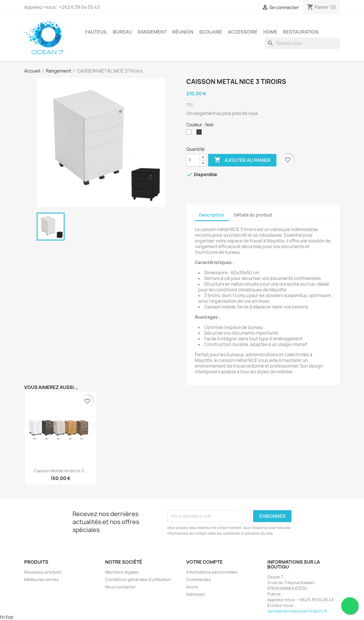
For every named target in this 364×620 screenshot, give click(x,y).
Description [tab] (212, 215)
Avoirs (192, 587)
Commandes (199, 579)
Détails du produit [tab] (253, 215)
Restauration (301, 32)
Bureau (122, 32)
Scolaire (211, 32)
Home (270, 32)
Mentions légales (122, 572)
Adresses (196, 594)
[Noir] (200, 133)
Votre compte (204, 562)
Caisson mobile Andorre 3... (60, 471)
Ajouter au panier (242, 160)
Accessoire (243, 32)
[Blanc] (190, 133)
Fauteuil (96, 32)
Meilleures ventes (42, 579)
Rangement (152, 32)
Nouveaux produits (43, 572)
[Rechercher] (302, 43)
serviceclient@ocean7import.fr (297, 611)
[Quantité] (193, 160)
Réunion (183, 32)
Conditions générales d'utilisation (138, 579)
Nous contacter (121, 587)
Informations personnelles (212, 572)
